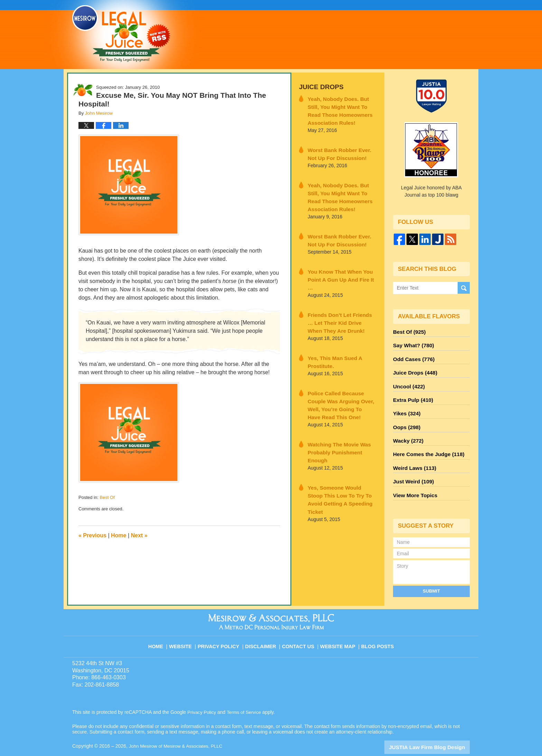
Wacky (407, 431)
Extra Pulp (411, 394)
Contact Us (300, 627)
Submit (431, 575)
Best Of (107, 497)
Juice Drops (319, 87)
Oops (405, 418)
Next (139, 535)
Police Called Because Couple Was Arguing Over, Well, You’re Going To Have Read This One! (341, 378)
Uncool (408, 381)
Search (464, 288)
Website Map (338, 627)
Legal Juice (121, 34)
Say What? (412, 344)
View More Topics (413, 481)
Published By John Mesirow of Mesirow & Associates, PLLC (383, 34)
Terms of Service (246, 697)
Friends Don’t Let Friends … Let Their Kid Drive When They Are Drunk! (341, 303)
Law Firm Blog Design (437, 731)
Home (119, 535)
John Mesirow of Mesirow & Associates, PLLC (178, 731)
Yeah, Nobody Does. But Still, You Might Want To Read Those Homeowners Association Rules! (342, 108)
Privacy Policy (223, 627)
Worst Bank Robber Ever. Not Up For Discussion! (339, 149)
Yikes (406, 406)
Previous (92, 535)
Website (186, 627)
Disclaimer (263, 627)
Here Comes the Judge (426, 443)
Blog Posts (377, 627)
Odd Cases (412, 356)
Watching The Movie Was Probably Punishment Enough (340, 415)
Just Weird (412, 468)
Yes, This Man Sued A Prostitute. (331, 341)
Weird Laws (413, 456)
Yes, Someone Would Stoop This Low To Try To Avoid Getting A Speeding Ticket (338, 453)
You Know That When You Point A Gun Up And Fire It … (339, 266)
